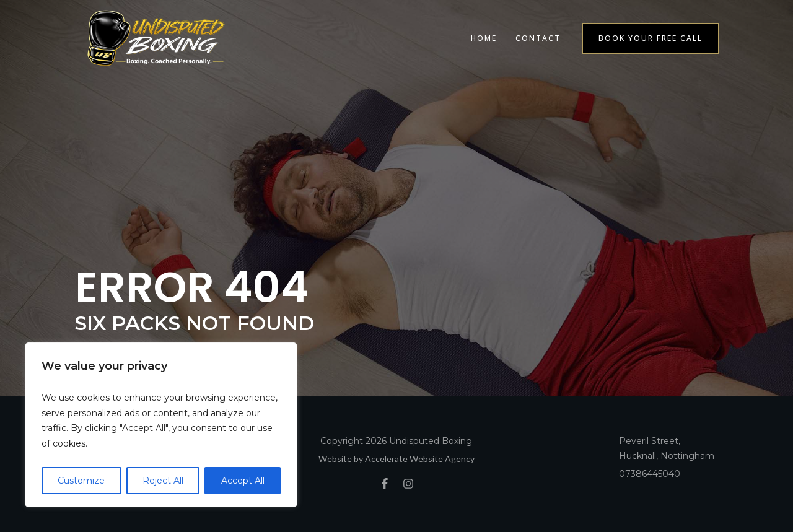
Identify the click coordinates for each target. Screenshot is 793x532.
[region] (161, 425)
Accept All (243, 481)
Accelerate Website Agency (420, 459)
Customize (81, 481)
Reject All (163, 481)
